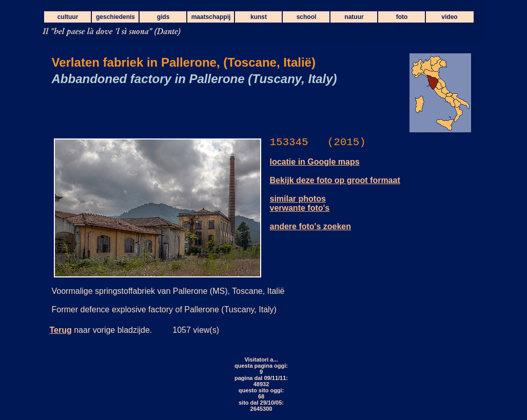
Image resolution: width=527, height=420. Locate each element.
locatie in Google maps (315, 162)
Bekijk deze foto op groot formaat (335, 180)
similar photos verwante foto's (300, 203)
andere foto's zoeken (311, 226)
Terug (61, 330)
